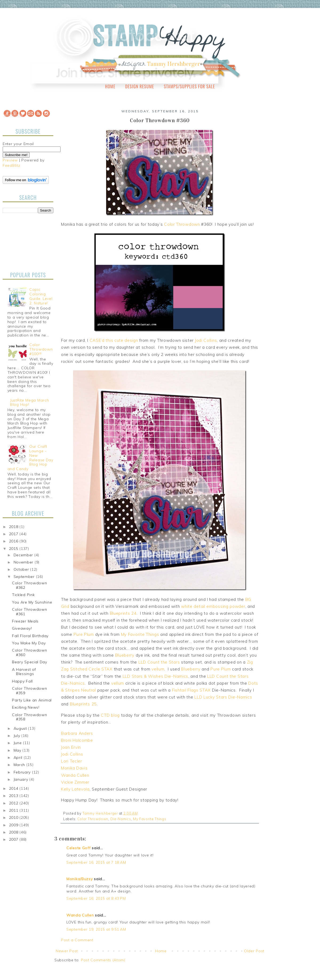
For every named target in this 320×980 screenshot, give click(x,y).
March (20, 765)
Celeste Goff (78, 848)
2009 (14, 825)
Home (110, 86)
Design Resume (139, 86)
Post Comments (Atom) (103, 960)
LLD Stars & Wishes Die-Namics (155, 676)
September (25, 577)
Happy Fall (22, 681)
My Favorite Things (140, 634)
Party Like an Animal (32, 700)
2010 (14, 818)
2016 (14, 541)
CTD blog (110, 715)
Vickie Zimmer (75, 782)
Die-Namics (121, 819)
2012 (14, 803)
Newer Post (67, 951)
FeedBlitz (11, 165)
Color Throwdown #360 (30, 652)
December (24, 555)
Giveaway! (22, 628)
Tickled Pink (23, 595)
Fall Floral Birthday (30, 636)
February (23, 772)
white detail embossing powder (213, 606)
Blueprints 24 (123, 613)
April (19, 757)
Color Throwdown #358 (30, 717)
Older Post (254, 951)
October (22, 569)
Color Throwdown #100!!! (41, 349)
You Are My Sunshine (32, 602)
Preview (10, 160)
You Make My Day (29, 643)
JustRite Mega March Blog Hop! (29, 402)
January (22, 779)
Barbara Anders (77, 733)
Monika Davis (74, 768)
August (21, 728)
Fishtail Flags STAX (191, 690)
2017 (14, 534)
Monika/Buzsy (79, 879)
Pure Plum (84, 634)
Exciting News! (26, 707)
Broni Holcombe (77, 740)
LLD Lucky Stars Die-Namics (223, 697)
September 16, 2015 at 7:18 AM (96, 862)
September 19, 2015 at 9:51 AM (96, 929)
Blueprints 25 (83, 704)
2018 (14, 527)
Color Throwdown (182, 224)
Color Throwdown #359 (30, 691)
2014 (14, 788)
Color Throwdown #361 (30, 612)
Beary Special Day (30, 662)
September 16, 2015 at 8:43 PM (96, 898)
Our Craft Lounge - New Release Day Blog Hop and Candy (30, 458)
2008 (14, 832)
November (24, 562)
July (18, 736)
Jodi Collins (206, 340)
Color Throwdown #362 (30, 585)
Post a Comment (77, 940)
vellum (158, 669)
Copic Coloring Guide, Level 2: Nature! (41, 296)
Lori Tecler (72, 761)
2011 (14, 810)
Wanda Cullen (75, 775)
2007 (14, 839)
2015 (14, 549)
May (18, 750)
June (18, 743)
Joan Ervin (71, 747)
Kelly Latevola (75, 789)
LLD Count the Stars (159, 662)
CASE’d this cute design (114, 340)
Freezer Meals (25, 621)
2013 (14, 796)
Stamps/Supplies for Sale (189, 86)
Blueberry (125, 655)
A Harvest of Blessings (24, 672)
